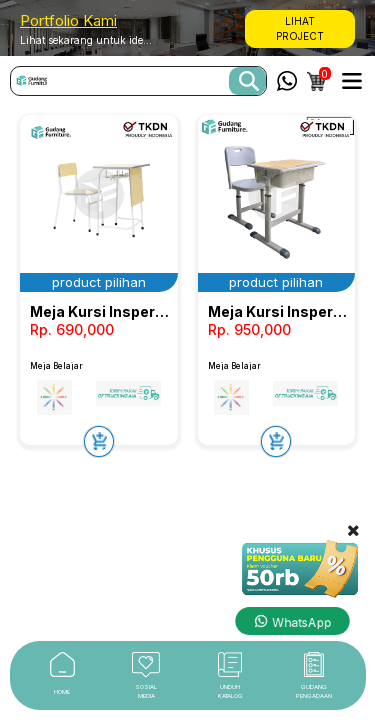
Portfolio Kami (68, 20)
